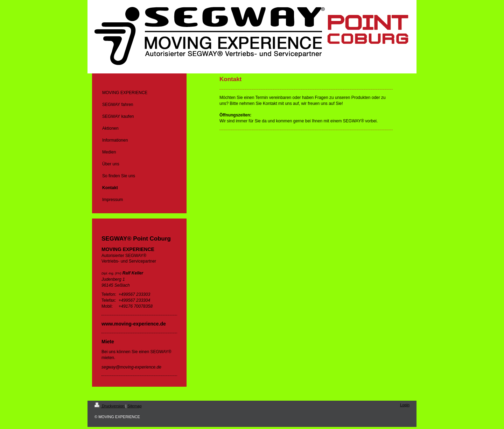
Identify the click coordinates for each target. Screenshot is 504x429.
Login (405, 405)
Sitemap (134, 406)
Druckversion (110, 406)
